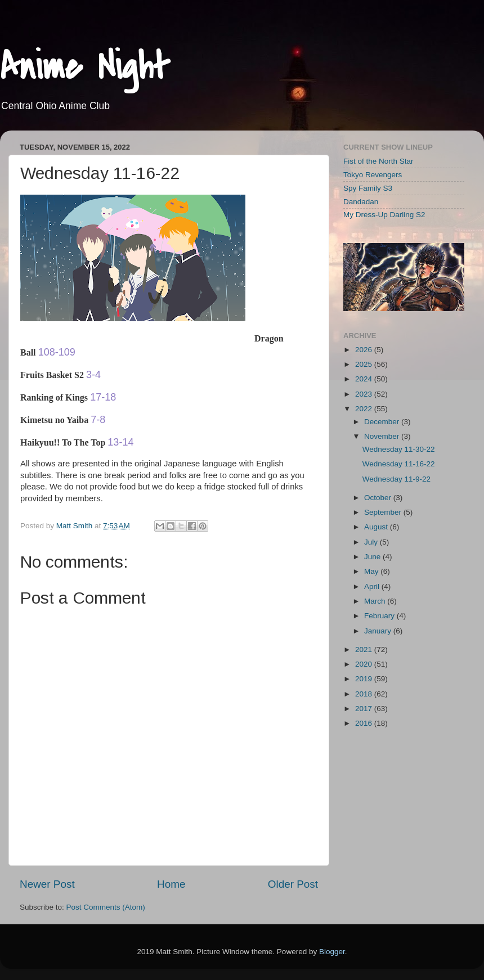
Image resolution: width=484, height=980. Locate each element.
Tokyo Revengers (373, 175)
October (379, 498)
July (372, 542)
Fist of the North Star (378, 161)
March (376, 601)
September (384, 512)
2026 (365, 350)
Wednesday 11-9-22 (396, 479)
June (373, 557)
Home (171, 884)
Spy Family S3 (368, 188)
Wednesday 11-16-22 (399, 464)
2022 (365, 409)
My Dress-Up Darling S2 (384, 215)
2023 (365, 394)
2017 (365, 709)
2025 (365, 364)
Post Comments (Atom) (106, 907)
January (379, 631)
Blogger (332, 952)
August (377, 527)
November (383, 436)
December (383, 422)
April (373, 586)
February (380, 616)
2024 (365, 379)
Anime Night (85, 67)
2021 (365, 649)
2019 (365, 679)
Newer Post (47, 884)
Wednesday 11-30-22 (399, 449)
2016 (365, 723)
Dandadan (361, 202)
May (372, 571)
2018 (365, 694)
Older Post (293, 884)
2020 (365, 664)
